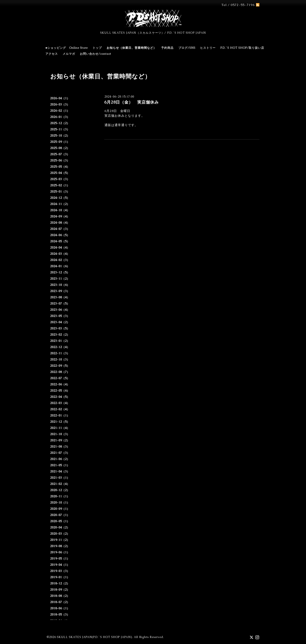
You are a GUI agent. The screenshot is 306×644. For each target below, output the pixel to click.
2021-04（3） (60, 472)
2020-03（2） (60, 534)
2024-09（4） (60, 217)
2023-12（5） (60, 272)
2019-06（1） (60, 552)
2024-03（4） (60, 254)
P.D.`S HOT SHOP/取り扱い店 (242, 48)
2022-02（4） (60, 409)
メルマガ (69, 54)
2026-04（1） (60, 98)
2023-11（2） (60, 279)
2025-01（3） (60, 192)
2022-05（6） (60, 391)
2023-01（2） (60, 341)
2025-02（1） (60, 185)
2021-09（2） (60, 440)
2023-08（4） (60, 297)
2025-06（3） (60, 161)
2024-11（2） (60, 204)
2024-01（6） (60, 266)
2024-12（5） (60, 198)
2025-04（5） (60, 173)
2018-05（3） (60, 615)
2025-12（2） (60, 123)
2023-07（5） (60, 304)
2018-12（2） (60, 583)
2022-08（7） (60, 372)
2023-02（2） (60, 335)
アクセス (52, 54)
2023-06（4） (60, 310)
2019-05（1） (60, 559)
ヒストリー (208, 48)
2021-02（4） (60, 484)
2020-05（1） (60, 521)
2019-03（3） (60, 571)
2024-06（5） (60, 235)
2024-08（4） (60, 223)
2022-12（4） (60, 347)
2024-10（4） (60, 210)
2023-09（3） (60, 291)
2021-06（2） (60, 459)
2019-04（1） (60, 565)
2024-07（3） (60, 229)
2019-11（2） (60, 540)
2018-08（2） (60, 596)
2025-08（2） (60, 148)
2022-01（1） (60, 416)
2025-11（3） (60, 129)
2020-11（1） (60, 496)
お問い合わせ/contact (96, 54)
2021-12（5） (60, 422)
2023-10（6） (60, 285)
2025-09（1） (60, 142)
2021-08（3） (60, 447)
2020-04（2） (60, 527)
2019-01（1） (60, 577)
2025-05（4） (60, 167)
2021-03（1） (60, 478)
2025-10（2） (60, 136)
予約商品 (167, 48)
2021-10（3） (60, 434)
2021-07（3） (60, 453)
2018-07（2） (60, 602)
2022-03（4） (60, 403)
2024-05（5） (60, 241)
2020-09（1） (60, 509)
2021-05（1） (60, 465)
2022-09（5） (60, 366)
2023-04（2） (60, 322)
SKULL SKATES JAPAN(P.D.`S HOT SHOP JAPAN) (94, 637)
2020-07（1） (60, 515)
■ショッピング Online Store (67, 48)
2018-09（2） (60, 590)
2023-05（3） (60, 316)
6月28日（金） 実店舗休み (131, 102)
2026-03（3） (60, 105)
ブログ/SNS (187, 48)
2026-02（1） (60, 111)
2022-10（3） (60, 360)
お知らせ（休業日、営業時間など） (131, 48)
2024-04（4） (60, 248)
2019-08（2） (60, 546)
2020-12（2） (60, 490)
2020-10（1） (60, 503)
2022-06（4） (60, 384)
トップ (97, 48)
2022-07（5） (60, 378)
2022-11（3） (60, 353)
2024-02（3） (60, 260)
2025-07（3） (60, 154)
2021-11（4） (60, 428)
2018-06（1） (60, 608)
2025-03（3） (60, 179)
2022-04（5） (60, 397)
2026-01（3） (60, 117)
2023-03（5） (60, 328)
